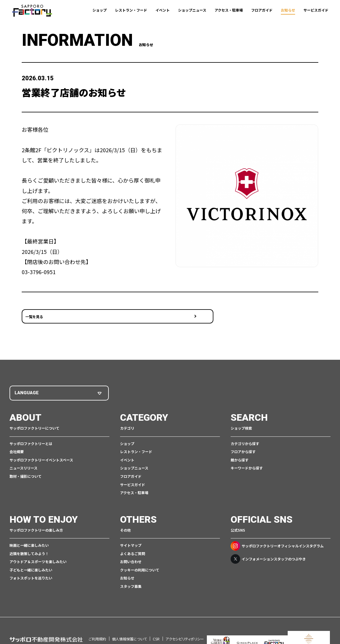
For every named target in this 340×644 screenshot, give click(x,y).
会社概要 (17, 443)
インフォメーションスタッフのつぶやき (268, 550)
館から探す (240, 451)
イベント (163, 10)
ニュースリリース (23, 459)
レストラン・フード (131, 10)
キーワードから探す (247, 459)
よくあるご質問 (133, 545)
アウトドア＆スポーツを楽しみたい (38, 553)
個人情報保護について (129, 622)
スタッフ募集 (131, 577)
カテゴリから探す (245, 435)
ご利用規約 (97, 622)
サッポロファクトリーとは (31, 435)
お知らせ (288, 10)
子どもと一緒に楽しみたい (31, 561)
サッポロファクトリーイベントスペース (41, 451)
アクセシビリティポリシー (185, 622)
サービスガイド (316, 10)
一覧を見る (34, 311)
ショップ (100, 10)
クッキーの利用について (140, 561)
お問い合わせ (131, 553)
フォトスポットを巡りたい (31, 569)
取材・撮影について (26, 467)
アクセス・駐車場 (229, 10)
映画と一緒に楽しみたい (29, 536)
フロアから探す (243, 443)
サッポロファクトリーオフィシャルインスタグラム (277, 537)
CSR (156, 622)
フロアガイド (262, 10)
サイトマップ (131, 536)
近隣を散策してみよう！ (29, 545)
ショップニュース (192, 10)
